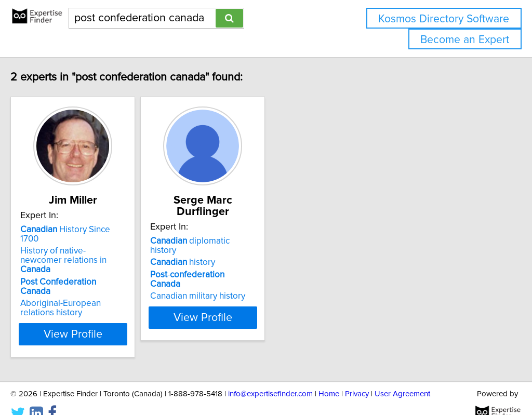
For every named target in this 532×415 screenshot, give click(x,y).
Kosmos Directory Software (444, 19)
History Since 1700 (97, 241)
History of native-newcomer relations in (96, 258)
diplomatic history (252, 241)
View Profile (108, 317)
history (230, 253)
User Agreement (402, 377)
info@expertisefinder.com (270, 377)
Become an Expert (465, 40)
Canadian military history (245, 277)
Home (329, 377)
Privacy (357, 377)
